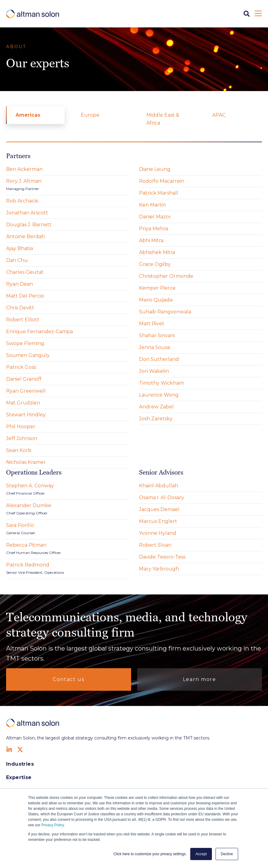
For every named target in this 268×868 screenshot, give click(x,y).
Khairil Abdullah (159, 486)
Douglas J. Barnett (29, 225)
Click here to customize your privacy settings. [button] (150, 854)
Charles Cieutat (25, 272)
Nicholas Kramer (26, 462)
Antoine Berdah (25, 236)
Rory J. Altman (24, 181)
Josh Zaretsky (156, 419)
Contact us (68, 679)
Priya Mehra (154, 229)
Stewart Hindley (26, 415)
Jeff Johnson (22, 438)
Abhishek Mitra (157, 252)
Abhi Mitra (151, 240)
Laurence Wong (159, 395)
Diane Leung (155, 169)
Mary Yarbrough (159, 569)
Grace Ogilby (155, 264)
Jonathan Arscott (27, 213)
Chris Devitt (20, 308)
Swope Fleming (25, 343)
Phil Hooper (21, 427)
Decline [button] (227, 854)
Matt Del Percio (25, 296)
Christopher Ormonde (166, 276)
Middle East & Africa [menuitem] (163, 119)
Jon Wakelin (154, 371)
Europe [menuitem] (90, 115)
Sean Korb (19, 450)
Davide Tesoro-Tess (162, 557)
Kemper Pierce (157, 288)
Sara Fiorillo (20, 525)
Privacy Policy (52, 825)
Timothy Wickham (161, 383)
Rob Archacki (22, 201)
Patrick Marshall (159, 193)
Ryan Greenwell (26, 391)
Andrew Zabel (156, 407)
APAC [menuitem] (219, 115)
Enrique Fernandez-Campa (39, 332)
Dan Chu (17, 260)
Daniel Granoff (24, 379)
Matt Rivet (152, 324)
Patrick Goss (21, 367)
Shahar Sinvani (157, 335)
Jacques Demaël (159, 509)
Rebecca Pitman (26, 545)
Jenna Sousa (154, 347)
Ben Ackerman (24, 169)
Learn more (200, 679)
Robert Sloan (155, 545)
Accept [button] (201, 854)
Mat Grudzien (23, 403)
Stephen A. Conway (30, 486)
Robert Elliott (23, 320)
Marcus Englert (158, 521)
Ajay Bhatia (20, 248)
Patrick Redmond (28, 565)
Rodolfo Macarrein (162, 181)
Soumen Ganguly (28, 355)
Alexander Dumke (29, 505)
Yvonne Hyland (158, 533)
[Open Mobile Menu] (258, 14)
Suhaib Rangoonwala (165, 312)
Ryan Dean (20, 284)
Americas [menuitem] (28, 115)
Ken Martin (152, 205)
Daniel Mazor (155, 217)
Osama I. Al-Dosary (162, 498)
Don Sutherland (159, 359)
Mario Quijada (156, 300)
